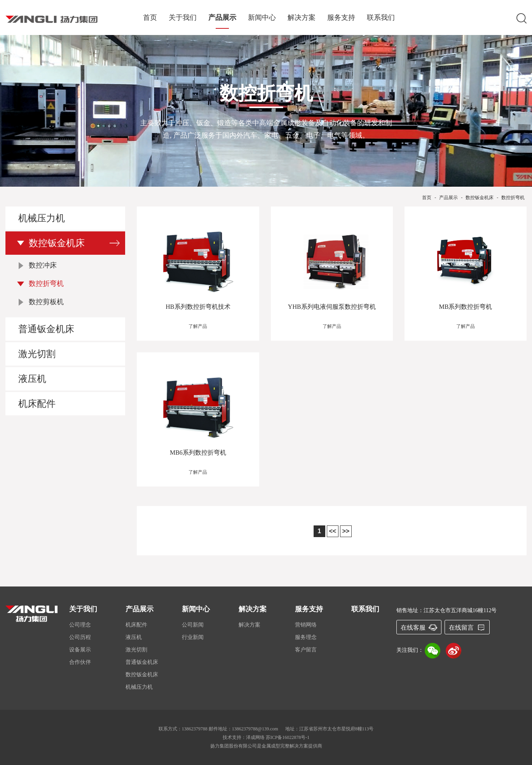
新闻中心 (262, 18)
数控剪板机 (46, 302)
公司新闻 (193, 625)
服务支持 (341, 18)
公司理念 (80, 625)
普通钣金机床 (46, 329)
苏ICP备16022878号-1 (288, 737)
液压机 (32, 379)
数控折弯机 (513, 198)
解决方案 (302, 18)
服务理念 (306, 637)
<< (332, 531)
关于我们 (183, 18)
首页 (150, 18)
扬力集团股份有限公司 (234, 746)
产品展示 (222, 18)
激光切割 (37, 354)
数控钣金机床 (480, 198)
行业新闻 (193, 637)
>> (346, 531)
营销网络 (306, 625)
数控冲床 (43, 265)
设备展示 (80, 650)
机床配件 (37, 404)
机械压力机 (42, 218)
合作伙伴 (80, 662)
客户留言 (306, 650)
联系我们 (381, 18)
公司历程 (80, 637)
